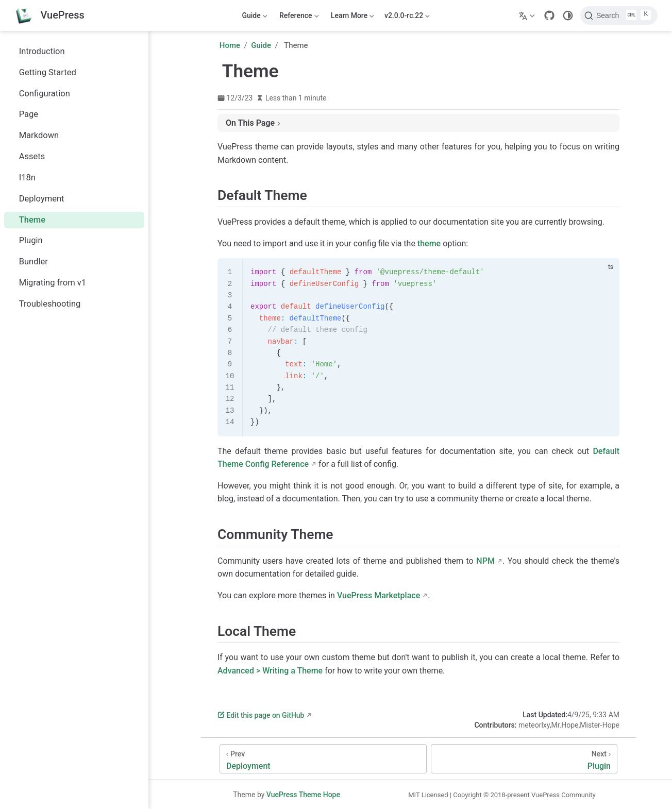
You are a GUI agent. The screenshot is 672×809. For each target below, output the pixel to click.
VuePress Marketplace (379, 595)
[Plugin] (524, 759)
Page (23, 114)
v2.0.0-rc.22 (407, 18)
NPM (485, 561)
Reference (298, 18)
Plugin (26, 240)
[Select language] (528, 15)
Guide (254, 18)
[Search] (619, 15)
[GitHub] (549, 15)
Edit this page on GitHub (261, 715)
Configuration (39, 94)
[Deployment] (323, 759)
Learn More (351, 18)
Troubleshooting (44, 304)
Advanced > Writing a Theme (270, 671)
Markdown (33, 135)
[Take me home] (49, 16)
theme (429, 243)
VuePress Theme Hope (303, 795)
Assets (27, 156)
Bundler (28, 262)
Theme (27, 220)
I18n (22, 178)
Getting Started (42, 72)
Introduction (37, 51)
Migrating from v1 (47, 283)
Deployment (36, 199)
